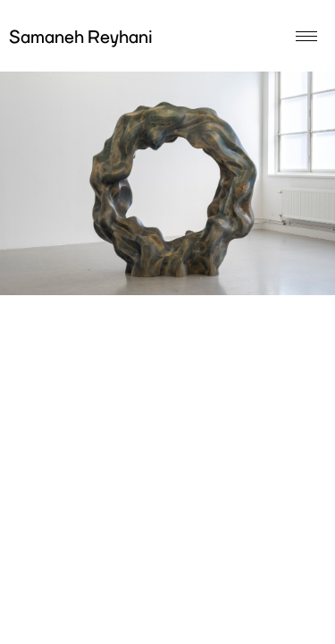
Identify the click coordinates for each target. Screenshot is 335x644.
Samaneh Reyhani (81, 38)
